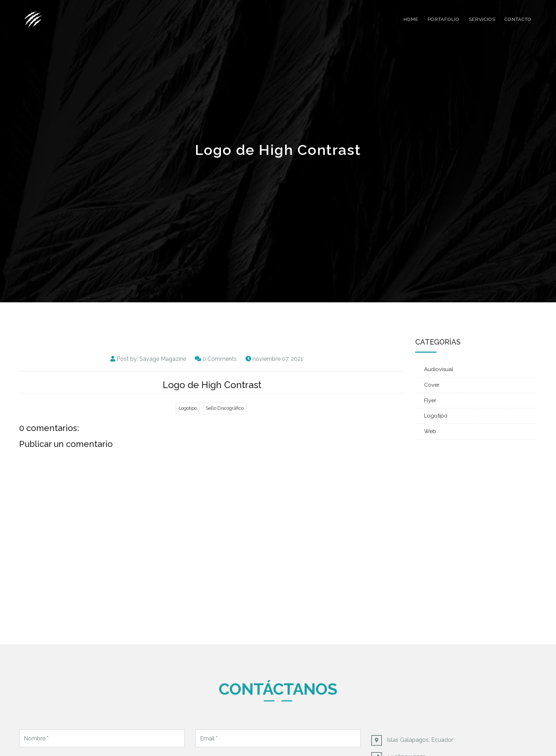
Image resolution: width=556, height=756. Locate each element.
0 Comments (220, 359)
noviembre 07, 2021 (278, 359)
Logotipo (188, 408)
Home (411, 19)
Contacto (518, 19)
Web (430, 431)
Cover (432, 385)
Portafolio (444, 19)
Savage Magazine (163, 359)
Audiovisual (439, 369)
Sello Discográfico (225, 408)
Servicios (482, 19)
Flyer (430, 401)
